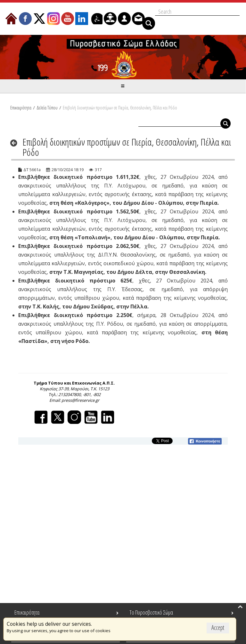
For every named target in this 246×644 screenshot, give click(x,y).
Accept (218, 628)
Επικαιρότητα (21, 107)
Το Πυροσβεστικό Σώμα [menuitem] (151, 612)
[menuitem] (11, 19)
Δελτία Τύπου (47, 107)
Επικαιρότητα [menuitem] (27, 612)
